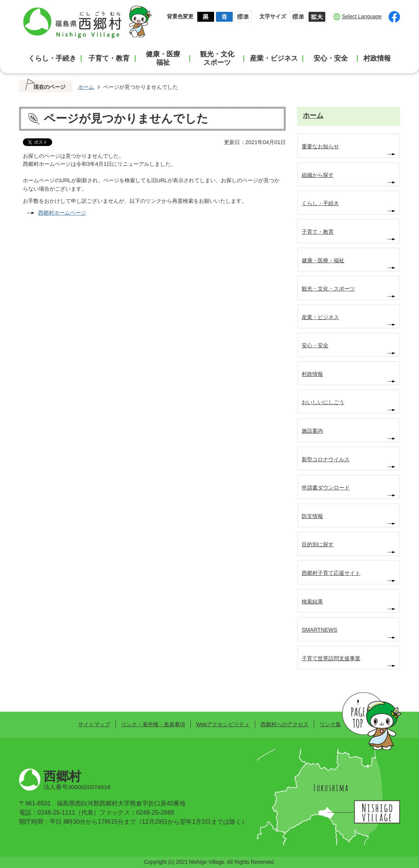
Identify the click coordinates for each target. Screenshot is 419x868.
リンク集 (330, 724)
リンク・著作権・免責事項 (153, 724)
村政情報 (377, 58)
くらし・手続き (52, 58)
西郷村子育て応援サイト (331, 573)
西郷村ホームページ (62, 213)
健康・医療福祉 (163, 58)
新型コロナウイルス (326, 459)
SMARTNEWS (319, 630)
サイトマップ (94, 724)
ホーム (86, 87)
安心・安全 (331, 58)
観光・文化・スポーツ (328, 289)
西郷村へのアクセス (285, 724)
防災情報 (312, 516)
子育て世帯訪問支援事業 (331, 658)
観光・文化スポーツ (217, 58)
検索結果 (312, 602)
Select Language (362, 16)
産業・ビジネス (274, 58)
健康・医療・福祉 (323, 260)
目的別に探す (318, 544)
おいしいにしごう (323, 402)
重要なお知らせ (320, 146)
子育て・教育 (109, 58)
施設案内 (312, 431)
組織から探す (318, 175)
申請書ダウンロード (326, 488)
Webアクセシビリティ (223, 724)
